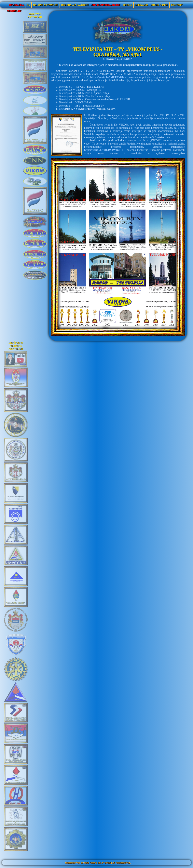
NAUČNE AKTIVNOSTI (46, 5)
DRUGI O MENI (160, 5)
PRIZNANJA (142, 5)
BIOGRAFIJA (16, 5)
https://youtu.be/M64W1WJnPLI (104, 150)
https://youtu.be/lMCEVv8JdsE (109, 77)
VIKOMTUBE (14, 11)
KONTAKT (177, 5)
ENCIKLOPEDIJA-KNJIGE (106, 5)
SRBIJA (128, 5)
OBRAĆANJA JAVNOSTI (75, 5)
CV (28, 5)
